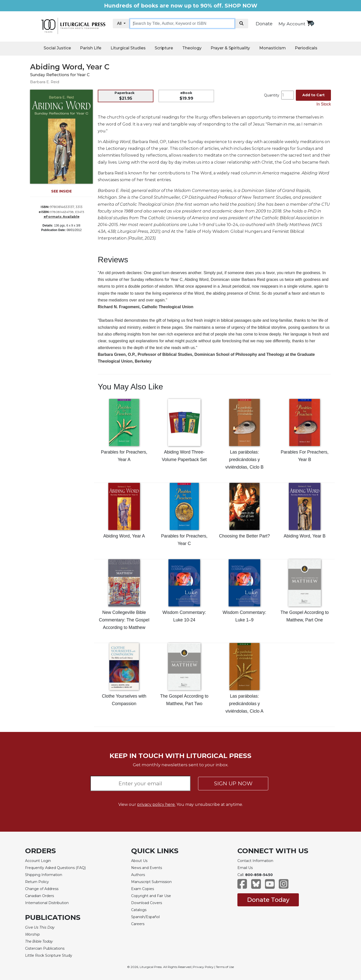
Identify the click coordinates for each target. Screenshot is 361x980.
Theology (192, 48)
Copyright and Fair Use (151, 896)
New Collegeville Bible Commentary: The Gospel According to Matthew (124, 620)
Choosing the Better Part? (244, 536)
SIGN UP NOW (233, 783)
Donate (264, 24)
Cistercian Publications (45, 948)
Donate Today (268, 900)
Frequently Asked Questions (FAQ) (55, 868)
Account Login (38, 861)
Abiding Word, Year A (124, 536)
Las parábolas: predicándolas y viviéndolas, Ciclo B (245, 460)
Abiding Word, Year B (305, 536)
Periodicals (306, 48)
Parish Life (91, 48)
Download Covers (147, 903)
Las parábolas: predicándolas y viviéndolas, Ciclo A (244, 704)
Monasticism (273, 48)
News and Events (147, 868)
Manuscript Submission (151, 882)
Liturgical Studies (128, 48)
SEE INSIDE (61, 191)
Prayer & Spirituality (230, 48)
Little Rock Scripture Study (49, 955)
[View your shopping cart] (310, 23)
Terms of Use (225, 967)
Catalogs (139, 910)
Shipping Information (44, 875)
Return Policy (37, 882)
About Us (139, 861)
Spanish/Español (145, 917)
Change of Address (42, 889)
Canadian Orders (39, 896)
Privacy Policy (203, 967)
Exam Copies (143, 889)
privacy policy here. (156, 804)
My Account (292, 24)
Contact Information (255, 861)
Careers (138, 924)
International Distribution (47, 903)
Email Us (245, 868)
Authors (138, 875)
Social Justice (57, 48)
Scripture (164, 48)
